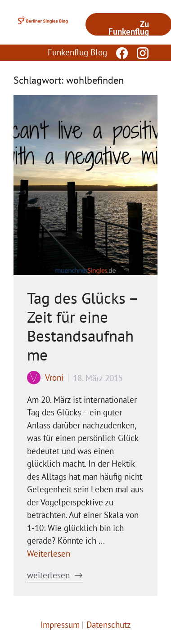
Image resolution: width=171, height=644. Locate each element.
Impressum (60, 625)
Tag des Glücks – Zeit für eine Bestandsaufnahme (82, 326)
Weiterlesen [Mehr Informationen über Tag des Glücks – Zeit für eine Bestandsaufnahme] (49, 554)
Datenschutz (109, 625)
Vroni (54, 378)
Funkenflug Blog (77, 52)
